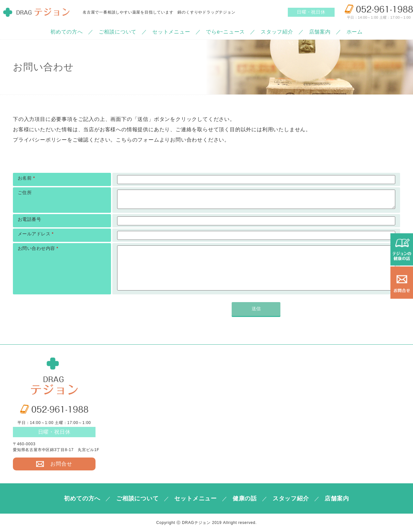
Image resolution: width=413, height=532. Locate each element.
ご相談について (118, 32)
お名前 (26, 178)
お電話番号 (29, 219)
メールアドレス (36, 234)
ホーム (355, 32)
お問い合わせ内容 (38, 248)
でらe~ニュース (225, 32)
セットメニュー (171, 32)
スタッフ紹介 (277, 32)
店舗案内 (320, 32)
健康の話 (245, 498)
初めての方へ (67, 32)
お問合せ (54, 464)
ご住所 (25, 192)
